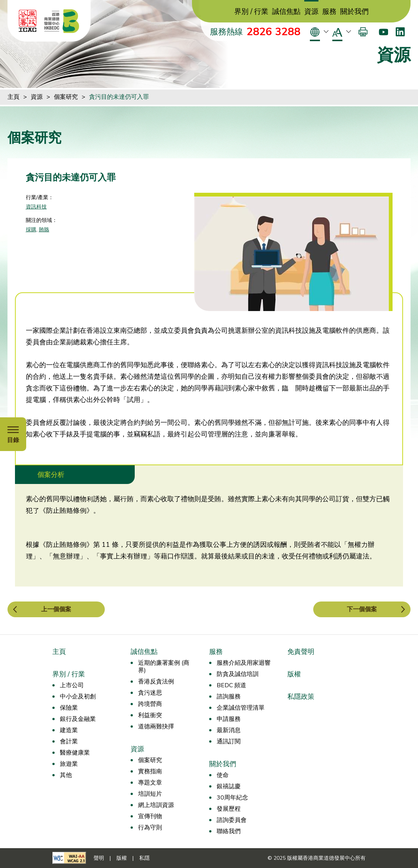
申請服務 (229, 719)
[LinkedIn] (400, 32)
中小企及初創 (78, 697)
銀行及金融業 (78, 719)
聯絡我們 (229, 831)
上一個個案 (56, 609)
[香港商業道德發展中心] (62, 21)
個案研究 (66, 97)
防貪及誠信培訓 (238, 674)
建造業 (69, 730)
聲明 (99, 858)
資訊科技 (36, 207)
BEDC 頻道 (231, 685)
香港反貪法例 (156, 682)
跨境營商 (150, 704)
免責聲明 (301, 652)
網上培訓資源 (156, 805)
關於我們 (354, 12)
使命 (223, 775)
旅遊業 (69, 764)
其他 (66, 775)
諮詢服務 (229, 697)
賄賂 (44, 230)
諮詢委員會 (232, 820)
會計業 (69, 741)
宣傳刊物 (150, 816)
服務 (329, 12)
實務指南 (150, 771)
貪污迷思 (150, 693)
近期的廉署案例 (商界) (164, 667)
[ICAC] (28, 21)
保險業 (69, 708)
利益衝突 (150, 715)
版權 (294, 674)
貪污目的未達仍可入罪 (119, 97)
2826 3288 (274, 32)
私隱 (144, 858)
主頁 (13, 97)
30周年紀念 (232, 798)
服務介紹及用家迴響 (244, 663)
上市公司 (72, 685)
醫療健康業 (75, 753)
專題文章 (150, 783)
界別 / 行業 (251, 12)
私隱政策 (301, 697)
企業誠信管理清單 (241, 708)
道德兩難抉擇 (156, 727)
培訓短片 (150, 794)
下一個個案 (362, 609)
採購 (31, 230)
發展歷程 (229, 809)
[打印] (363, 32)
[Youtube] (383, 32)
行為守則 (150, 828)
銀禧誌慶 (229, 786)
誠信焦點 (286, 12)
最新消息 (229, 730)
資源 (311, 12)
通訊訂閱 (229, 741)
